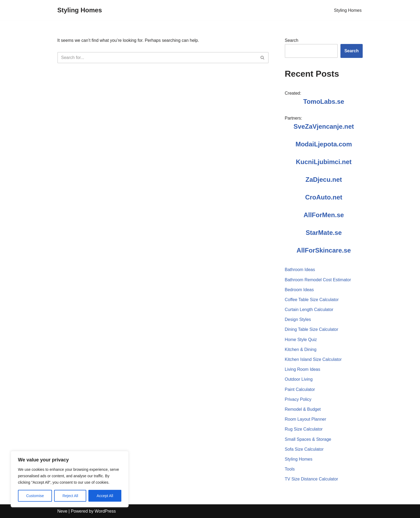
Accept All (105, 496)
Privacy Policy (298, 399)
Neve (62, 511)
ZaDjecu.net (324, 180)
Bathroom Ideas (300, 270)
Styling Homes (348, 10)
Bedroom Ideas (299, 290)
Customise (35, 496)
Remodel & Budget (303, 409)
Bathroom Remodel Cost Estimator (318, 280)
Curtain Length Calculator (309, 310)
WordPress (105, 511)
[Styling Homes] (80, 10)
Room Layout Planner (305, 419)
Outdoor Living (299, 379)
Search (292, 40)
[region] (70, 479)
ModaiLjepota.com (324, 144)
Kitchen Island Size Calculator (313, 359)
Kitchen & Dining (301, 349)
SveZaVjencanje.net (324, 126)
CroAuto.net (324, 197)
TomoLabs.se (324, 101)
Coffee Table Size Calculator (312, 300)
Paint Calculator (300, 389)
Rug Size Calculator (304, 429)
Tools (290, 469)
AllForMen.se (324, 215)
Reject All (70, 496)
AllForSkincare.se (324, 250)
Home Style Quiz (301, 340)
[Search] (157, 58)
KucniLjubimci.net (324, 162)
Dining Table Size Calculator (312, 329)
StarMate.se (324, 233)
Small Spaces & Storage (308, 439)
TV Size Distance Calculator (311, 479)
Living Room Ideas (303, 369)
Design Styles (298, 319)
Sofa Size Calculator (304, 449)
